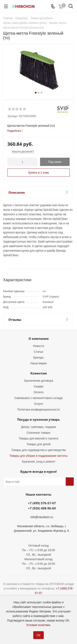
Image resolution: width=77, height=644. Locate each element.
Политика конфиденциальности (38, 410)
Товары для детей (38, 444)
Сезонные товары (39, 433)
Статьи (38, 352)
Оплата (38, 392)
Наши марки (39, 363)
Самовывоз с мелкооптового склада (38, 398)
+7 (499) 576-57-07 (42, 503)
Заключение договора (38, 381)
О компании (39, 339)
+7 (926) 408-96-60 (42, 508)
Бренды (38, 358)
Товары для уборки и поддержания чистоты (39, 456)
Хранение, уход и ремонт (39, 462)
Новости (38, 346)
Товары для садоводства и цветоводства (39, 450)
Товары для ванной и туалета (38, 438)
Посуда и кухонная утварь (38, 419)
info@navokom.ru (42, 517)
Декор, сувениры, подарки (39, 427)
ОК (38, 635)
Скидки (38, 386)
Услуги (38, 404)
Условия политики (38, 625)
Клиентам (39, 373)
